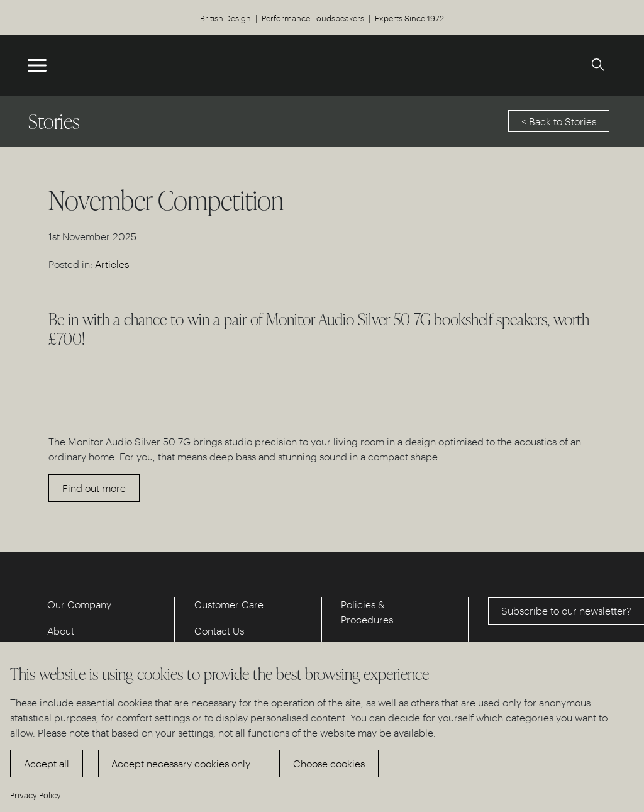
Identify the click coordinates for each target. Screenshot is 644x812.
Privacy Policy (36, 795)
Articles (112, 264)
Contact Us (219, 631)
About (61, 631)
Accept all (47, 763)
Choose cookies (329, 763)
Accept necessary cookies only (181, 763)
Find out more (94, 488)
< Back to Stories (559, 121)
